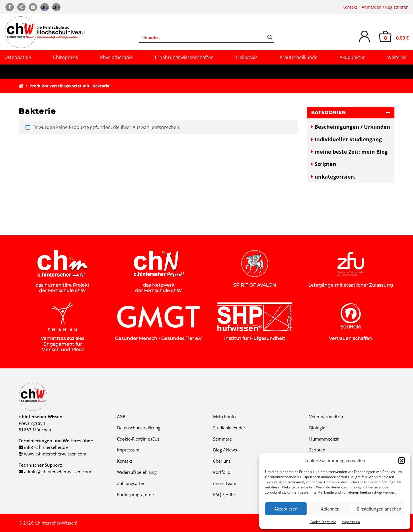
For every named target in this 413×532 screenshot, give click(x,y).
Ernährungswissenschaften (184, 57)
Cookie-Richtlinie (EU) (138, 439)
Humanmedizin (324, 439)
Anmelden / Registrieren (385, 7)
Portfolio (222, 472)
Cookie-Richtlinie (323, 522)
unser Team (225, 483)
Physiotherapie (116, 57)
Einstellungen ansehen (379, 509)
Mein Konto (224, 416)
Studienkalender (229, 428)
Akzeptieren (286, 509)
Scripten (325, 164)
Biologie (317, 428)
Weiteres (397, 57)
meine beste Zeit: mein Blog (351, 152)
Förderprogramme (135, 494)
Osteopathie (18, 57)
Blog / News (225, 450)
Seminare (222, 439)
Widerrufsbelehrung (137, 472)
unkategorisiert (335, 177)
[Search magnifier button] (270, 37)
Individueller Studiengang (348, 139)
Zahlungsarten (131, 483)
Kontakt (350, 7)
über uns (222, 461)
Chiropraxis (66, 57)
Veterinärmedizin (326, 416)
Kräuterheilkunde (299, 57)
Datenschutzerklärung (139, 428)
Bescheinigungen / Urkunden (352, 127)
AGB (121, 416)
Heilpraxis (247, 57)
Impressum (351, 522)
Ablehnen (330, 509)
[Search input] (203, 37)
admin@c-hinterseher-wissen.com (58, 472)
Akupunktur (352, 57)
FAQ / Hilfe (224, 494)
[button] (402, 460)
